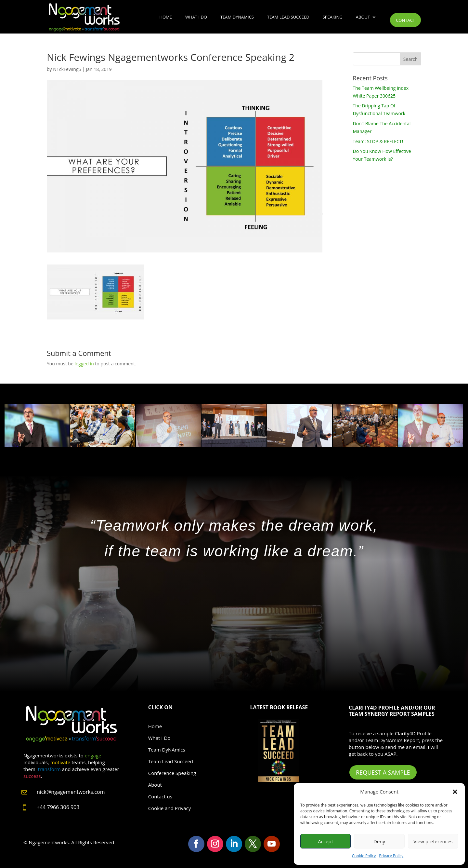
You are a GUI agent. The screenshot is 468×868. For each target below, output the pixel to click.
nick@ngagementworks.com (71, 792)
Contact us (160, 796)
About (363, 17)
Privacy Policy (391, 856)
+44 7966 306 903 (58, 807)
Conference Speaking (172, 773)
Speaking (333, 17)
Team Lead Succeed (288, 17)
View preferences (433, 841)
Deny (379, 841)
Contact (405, 20)
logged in (84, 364)
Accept (325, 841)
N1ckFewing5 (67, 69)
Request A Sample (383, 772)
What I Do (196, 17)
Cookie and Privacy (170, 808)
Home (166, 17)
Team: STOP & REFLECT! (378, 141)
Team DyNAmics (237, 17)
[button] (455, 792)
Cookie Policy (364, 856)
